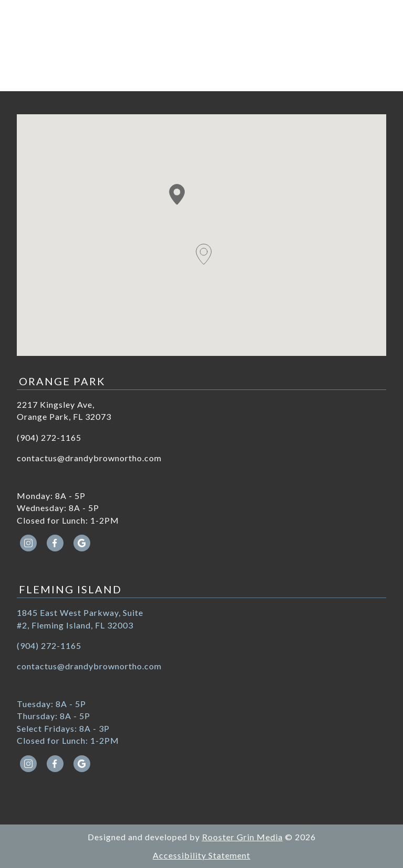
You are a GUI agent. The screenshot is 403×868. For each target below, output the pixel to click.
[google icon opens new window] (82, 543)
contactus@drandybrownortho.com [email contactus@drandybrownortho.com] (89, 458)
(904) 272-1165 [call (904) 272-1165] (49, 437)
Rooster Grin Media (242, 837)
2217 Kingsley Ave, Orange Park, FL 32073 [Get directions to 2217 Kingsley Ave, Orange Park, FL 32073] (64, 410)
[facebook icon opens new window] (55, 543)
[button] (177, 194)
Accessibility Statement (201, 855)
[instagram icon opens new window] (28, 543)
